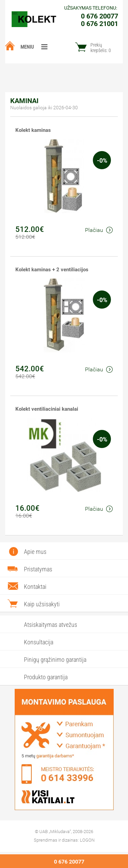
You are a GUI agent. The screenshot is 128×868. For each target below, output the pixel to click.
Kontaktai (35, 587)
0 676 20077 (69, 862)
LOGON (87, 840)
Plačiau (99, 230)
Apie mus (35, 552)
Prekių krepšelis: (101, 48)
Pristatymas (38, 569)
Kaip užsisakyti (42, 604)
